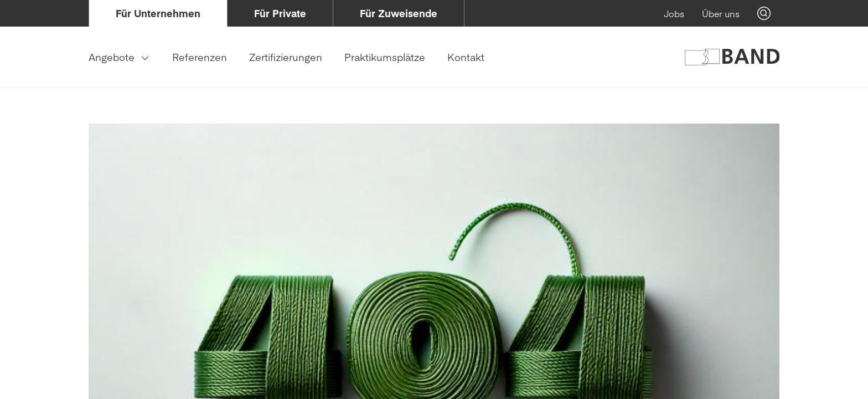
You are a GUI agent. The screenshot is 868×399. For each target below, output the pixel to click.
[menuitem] (158, 13)
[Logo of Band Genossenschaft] (732, 57)
